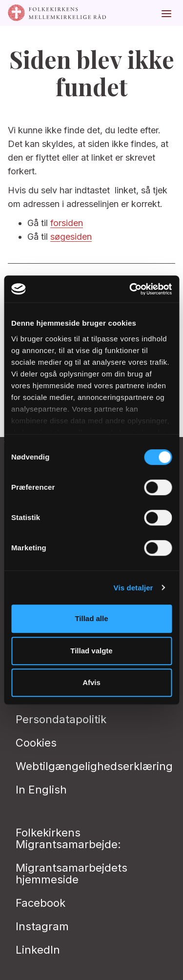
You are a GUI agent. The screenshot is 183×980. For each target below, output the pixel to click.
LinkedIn (38, 950)
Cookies (36, 743)
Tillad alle (91, 618)
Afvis (91, 682)
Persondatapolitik (61, 719)
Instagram (42, 926)
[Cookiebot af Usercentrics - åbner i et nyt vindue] (130, 289)
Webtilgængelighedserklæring (94, 766)
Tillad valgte (91, 651)
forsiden (67, 223)
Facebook (41, 903)
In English (41, 790)
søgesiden (71, 237)
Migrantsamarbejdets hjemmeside (71, 874)
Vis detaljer (133, 588)
